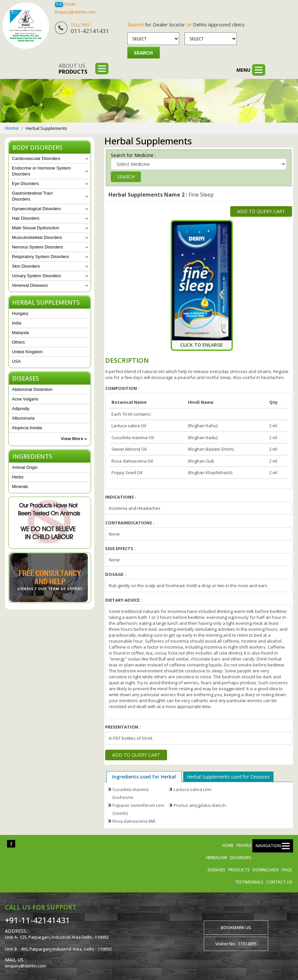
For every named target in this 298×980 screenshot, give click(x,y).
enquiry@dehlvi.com (75, 12)
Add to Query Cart (261, 211)
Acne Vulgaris (25, 399)
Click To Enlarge (202, 344)
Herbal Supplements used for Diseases (228, 776)
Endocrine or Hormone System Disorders (41, 171)
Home (12, 128)
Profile (244, 845)
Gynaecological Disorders (36, 209)
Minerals (20, 487)
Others (18, 342)
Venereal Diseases (30, 285)
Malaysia (20, 333)
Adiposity (21, 409)
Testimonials (249, 882)
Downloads (266, 869)
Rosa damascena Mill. (134, 821)
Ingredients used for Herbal (144, 776)
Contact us (279, 882)
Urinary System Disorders (36, 276)
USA (16, 361)
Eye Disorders (25, 184)
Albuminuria (23, 418)
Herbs (18, 477)
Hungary (20, 313)
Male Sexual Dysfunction (36, 228)
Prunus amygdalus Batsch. (200, 805)
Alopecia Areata (27, 428)
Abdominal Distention (32, 389)
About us (73, 69)
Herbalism (216, 857)
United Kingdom (27, 352)
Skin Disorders (26, 266)
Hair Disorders (26, 218)
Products (239, 869)
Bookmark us (236, 927)
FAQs (287, 869)
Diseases (216, 869)
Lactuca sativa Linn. (193, 789)
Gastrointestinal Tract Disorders (32, 196)
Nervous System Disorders (38, 247)
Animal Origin (25, 467)
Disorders (241, 857)
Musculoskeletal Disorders (37, 237)
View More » (74, 438)
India (17, 323)
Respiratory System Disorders (41, 257)
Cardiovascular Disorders (36, 158)
